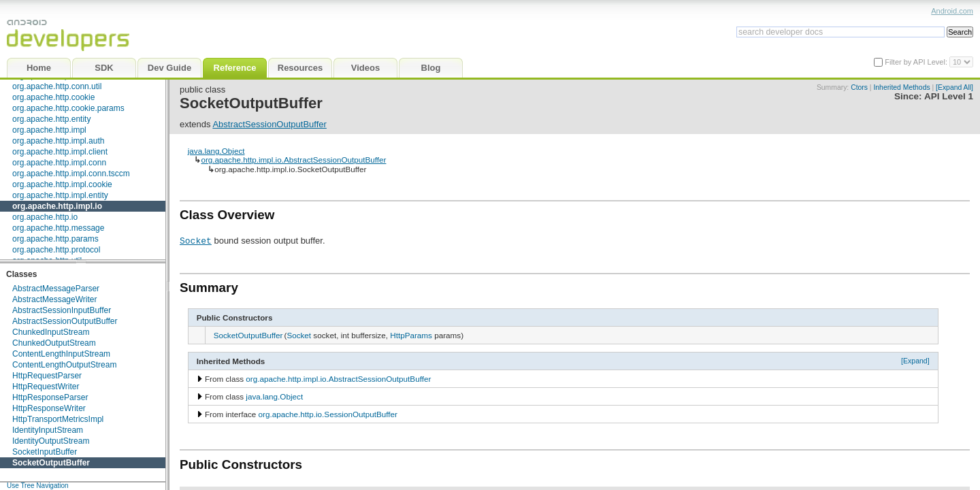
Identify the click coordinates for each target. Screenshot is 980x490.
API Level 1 (949, 96)
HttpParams (411, 335)
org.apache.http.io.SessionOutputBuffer (328, 414)
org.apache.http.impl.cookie (62, 184)
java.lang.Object (216, 151)
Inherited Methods (901, 87)
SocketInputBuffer (45, 452)
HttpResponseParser (50, 397)
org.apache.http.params (55, 239)
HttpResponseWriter (49, 408)
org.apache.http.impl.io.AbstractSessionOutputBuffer (293, 160)
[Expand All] (954, 87)
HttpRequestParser (47, 376)
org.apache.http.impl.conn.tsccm (71, 174)
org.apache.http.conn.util (57, 86)
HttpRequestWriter (46, 387)
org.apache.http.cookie (53, 97)
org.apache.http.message (58, 228)
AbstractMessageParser (56, 289)
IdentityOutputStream (51, 441)
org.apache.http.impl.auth (58, 141)
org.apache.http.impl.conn (59, 163)
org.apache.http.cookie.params (68, 108)
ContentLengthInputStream (61, 354)
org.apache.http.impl (49, 130)
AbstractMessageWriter (54, 299)
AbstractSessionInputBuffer (62, 310)
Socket (196, 240)
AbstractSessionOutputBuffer (65, 321)
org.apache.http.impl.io (57, 206)
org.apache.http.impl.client (60, 152)
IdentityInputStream (48, 430)
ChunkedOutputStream (54, 343)
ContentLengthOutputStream (64, 365)
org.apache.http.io (45, 217)
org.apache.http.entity (51, 119)
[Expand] (915, 361)
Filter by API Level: (917, 62)
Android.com (952, 11)
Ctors (859, 87)
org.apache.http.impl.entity (60, 195)
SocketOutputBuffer (51, 463)
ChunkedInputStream (51, 332)
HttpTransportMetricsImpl (58, 419)
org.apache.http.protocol (56, 250)
